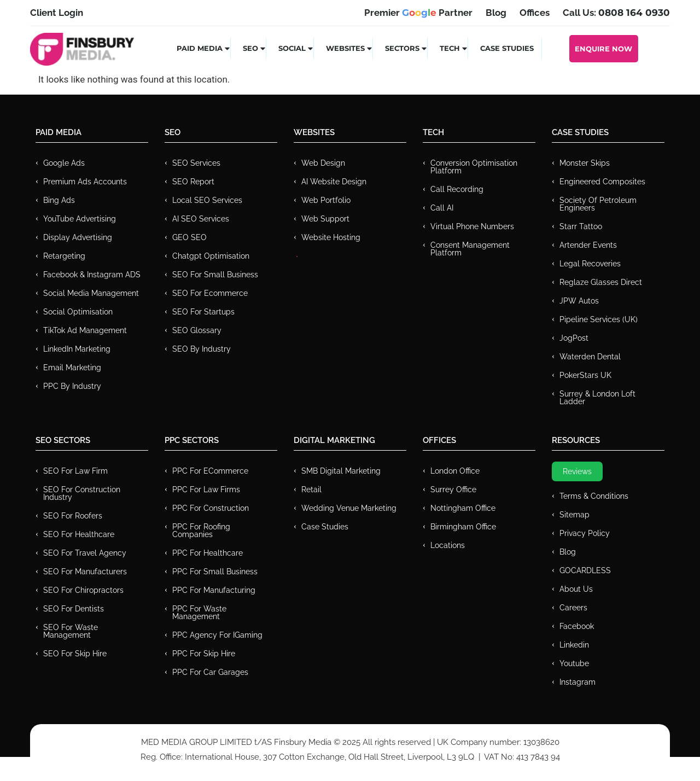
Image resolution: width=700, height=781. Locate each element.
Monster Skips (585, 163)
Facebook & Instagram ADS (92, 275)
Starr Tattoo (581, 226)
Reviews (577, 471)
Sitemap (574, 515)
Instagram (577, 682)
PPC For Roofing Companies (201, 531)
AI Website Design (334, 182)
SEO (255, 48)
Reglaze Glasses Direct (601, 282)
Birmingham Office (463, 527)
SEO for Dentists (74, 609)
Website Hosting (331, 237)
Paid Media (204, 48)
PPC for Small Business (215, 572)
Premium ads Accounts (85, 182)
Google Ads (64, 163)
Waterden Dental (590, 357)
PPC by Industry (72, 386)
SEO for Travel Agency (85, 553)
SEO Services (196, 163)
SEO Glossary (197, 330)
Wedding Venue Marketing (349, 508)
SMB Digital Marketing (341, 471)
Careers (573, 608)
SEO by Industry (202, 349)
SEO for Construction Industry (82, 493)
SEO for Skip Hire (75, 654)
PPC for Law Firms (206, 489)
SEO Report (193, 182)
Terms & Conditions (594, 496)
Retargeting (64, 256)
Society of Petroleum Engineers (598, 204)
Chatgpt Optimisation (211, 256)
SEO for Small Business (215, 275)
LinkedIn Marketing (77, 349)
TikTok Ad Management (85, 330)
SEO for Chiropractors (83, 590)
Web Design (323, 163)
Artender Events (588, 245)
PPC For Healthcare (208, 553)
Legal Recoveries (590, 264)
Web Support (325, 219)
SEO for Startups (203, 312)
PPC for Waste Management (199, 613)
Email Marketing (72, 368)
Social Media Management (91, 293)
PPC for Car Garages (210, 672)
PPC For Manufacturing (214, 590)
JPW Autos (579, 301)
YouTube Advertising (80, 219)
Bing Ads (59, 200)
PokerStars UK (585, 375)
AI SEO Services (201, 219)
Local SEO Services (207, 200)
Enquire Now (603, 49)
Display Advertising (78, 237)
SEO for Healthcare (79, 534)
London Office (455, 471)
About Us (576, 589)
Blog (568, 552)
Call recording (457, 189)
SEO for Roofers (73, 516)
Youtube (574, 663)
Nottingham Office (463, 508)
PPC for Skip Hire (204, 654)
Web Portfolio (326, 200)
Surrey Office (453, 489)
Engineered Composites (602, 182)
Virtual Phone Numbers (472, 226)
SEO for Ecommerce (210, 293)
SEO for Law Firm (75, 471)
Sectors (406, 48)
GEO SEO (189, 237)
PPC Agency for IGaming (217, 635)
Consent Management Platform (470, 249)
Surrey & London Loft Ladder (597, 398)
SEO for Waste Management (71, 631)
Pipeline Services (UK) (599, 319)
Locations (448, 545)
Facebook (577, 626)
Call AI (442, 208)
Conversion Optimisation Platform (474, 167)
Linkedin (574, 645)
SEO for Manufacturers (85, 572)
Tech (454, 48)
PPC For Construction (211, 508)
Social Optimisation (78, 312)
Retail (311, 489)
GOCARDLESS (585, 570)
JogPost (574, 338)
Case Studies (507, 48)
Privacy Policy (585, 533)
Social (296, 48)
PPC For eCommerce (210, 471)
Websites (349, 48)
